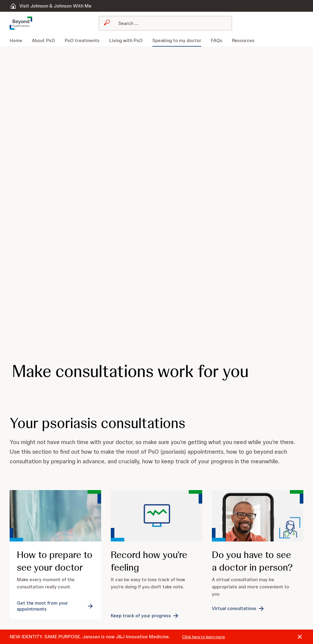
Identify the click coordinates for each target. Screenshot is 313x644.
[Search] (169, 23)
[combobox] (165, 23)
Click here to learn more (203, 637)
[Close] (300, 637)
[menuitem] (18, 41)
